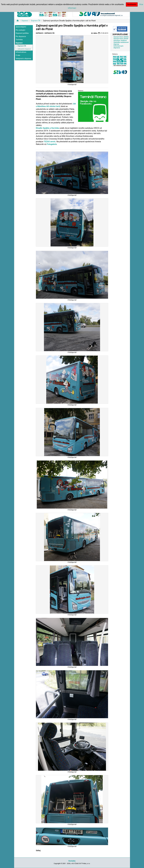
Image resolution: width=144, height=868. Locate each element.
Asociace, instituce (120, 40)
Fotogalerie (52, 144)
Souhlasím (132, 4)
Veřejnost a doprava (23, 59)
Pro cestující (20, 30)
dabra (94, 33)
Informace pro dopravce (118, 47)
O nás (18, 55)
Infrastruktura (21, 52)
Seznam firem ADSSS (121, 37)
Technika (19, 40)
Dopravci (25, 21)
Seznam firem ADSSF (121, 39)
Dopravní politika (22, 33)
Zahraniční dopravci (24, 49)
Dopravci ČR (36, 21)
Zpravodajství (21, 27)
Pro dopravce (21, 36)
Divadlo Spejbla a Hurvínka (47, 128)
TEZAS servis (50, 142)
